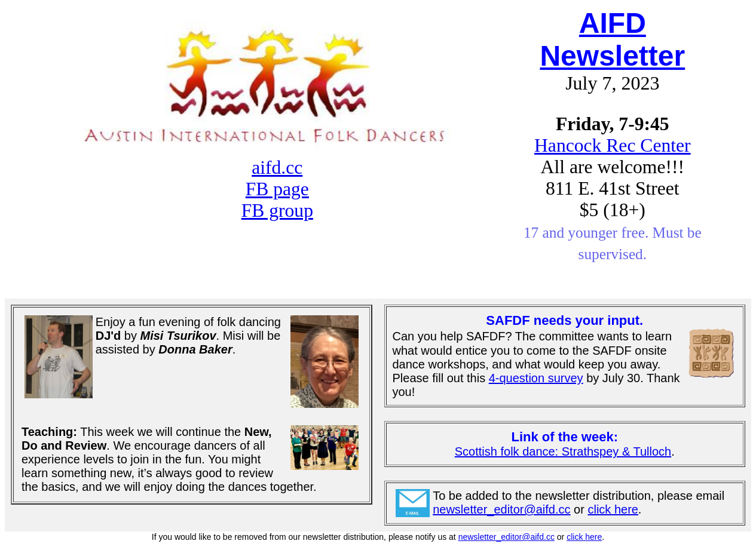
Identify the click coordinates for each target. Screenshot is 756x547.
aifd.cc (277, 168)
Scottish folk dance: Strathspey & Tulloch (563, 451)
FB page (277, 189)
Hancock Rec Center (613, 145)
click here (613, 509)
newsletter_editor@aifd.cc (501, 509)
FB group (277, 210)
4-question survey (536, 378)
